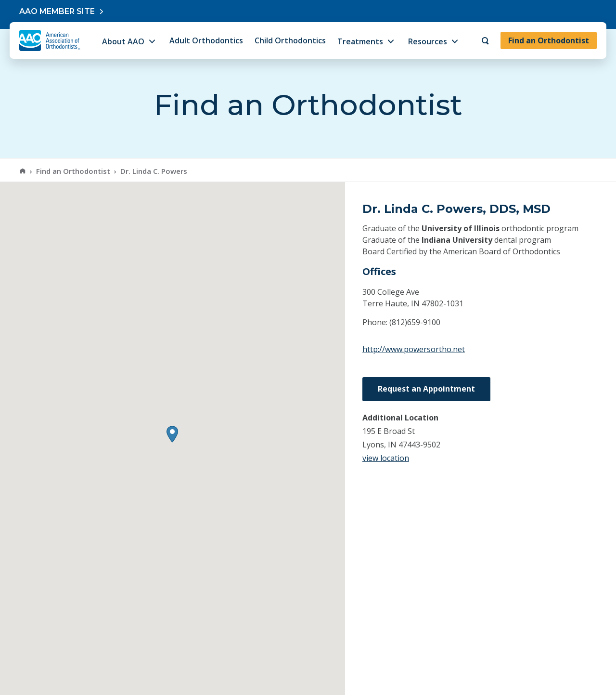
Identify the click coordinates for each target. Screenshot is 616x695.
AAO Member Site (57, 11)
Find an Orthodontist (549, 40)
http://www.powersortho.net (414, 349)
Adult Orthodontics (206, 40)
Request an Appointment (426, 389)
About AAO (123, 41)
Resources (428, 41)
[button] (172, 434)
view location (386, 458)
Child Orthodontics (290, 40)
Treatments (360, 41)
